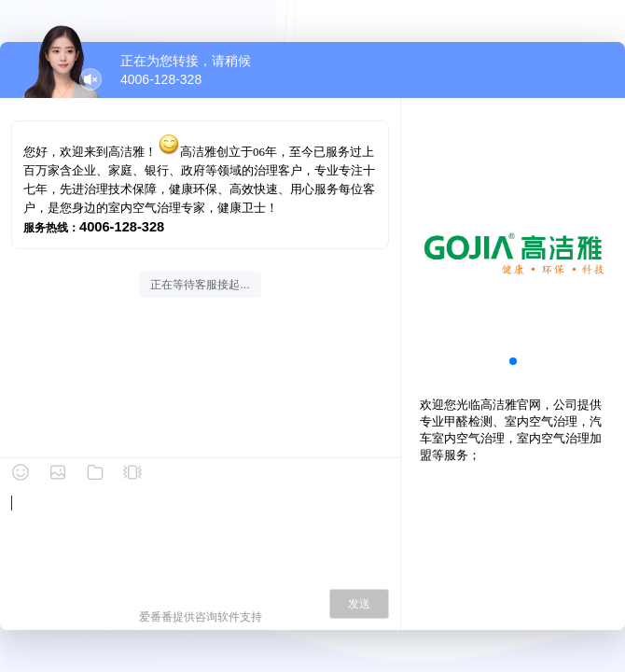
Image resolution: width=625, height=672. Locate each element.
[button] (513, 361)
